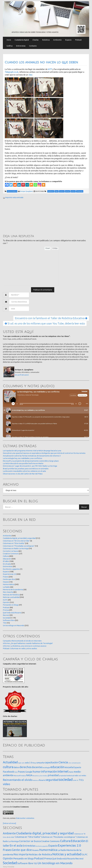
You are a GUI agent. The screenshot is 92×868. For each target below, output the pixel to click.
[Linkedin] (19, 185)
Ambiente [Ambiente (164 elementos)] (9, 833)
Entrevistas (21, 46)
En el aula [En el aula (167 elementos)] (16, 845)
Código (55, 248)
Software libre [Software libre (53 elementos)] (25, 863)
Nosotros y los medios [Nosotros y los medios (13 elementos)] (40, 776)
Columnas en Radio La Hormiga (16, 548)
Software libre (9, 620)
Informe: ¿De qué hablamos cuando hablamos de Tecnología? (28, 643)
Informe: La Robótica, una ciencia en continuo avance (25, 646)
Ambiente (57, 40)
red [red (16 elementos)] (80, 776)
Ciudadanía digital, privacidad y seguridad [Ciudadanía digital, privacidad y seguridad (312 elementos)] (45, 833)
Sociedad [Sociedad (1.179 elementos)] (10, 863)
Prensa (6, 610)
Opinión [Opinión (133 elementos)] (8, 858)
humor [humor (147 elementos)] (37, 772)
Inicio (9, 40)
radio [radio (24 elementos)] (76, 776)
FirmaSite (11, 867)
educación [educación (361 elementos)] (57, 767)
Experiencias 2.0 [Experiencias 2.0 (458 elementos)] (69, 845)
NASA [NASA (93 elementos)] (29, 775)
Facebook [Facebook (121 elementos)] (8, 772)
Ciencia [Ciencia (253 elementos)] (63, 762)
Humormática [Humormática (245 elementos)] (48, 850)
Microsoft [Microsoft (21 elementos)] (17, 776)
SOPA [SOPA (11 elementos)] (75, 780)
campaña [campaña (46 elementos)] (40, 763)
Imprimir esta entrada (14, 197)
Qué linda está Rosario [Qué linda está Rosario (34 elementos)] (63, 859)
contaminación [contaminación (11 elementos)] (76, 763)
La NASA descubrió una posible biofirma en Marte (23, 463)
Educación (7, 559)
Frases (6, 577)
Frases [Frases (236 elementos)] (7, 850)
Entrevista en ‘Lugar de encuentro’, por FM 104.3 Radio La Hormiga (30, 466)
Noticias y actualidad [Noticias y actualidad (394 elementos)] (67, 854)
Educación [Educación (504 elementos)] (78, 841)
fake (30, 75)
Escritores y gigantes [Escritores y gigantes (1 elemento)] (42, 846)
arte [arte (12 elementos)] (23, 763)
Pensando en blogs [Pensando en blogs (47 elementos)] (24, 858)
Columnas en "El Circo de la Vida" (16, 541)
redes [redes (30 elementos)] (84, 775)
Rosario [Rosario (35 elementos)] (42, 780)
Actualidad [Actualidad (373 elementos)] (10, 762)
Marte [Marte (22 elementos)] (71, 772)
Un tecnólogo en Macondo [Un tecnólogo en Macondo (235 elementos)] (55, 863)
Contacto (33, 46)
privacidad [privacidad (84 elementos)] (53, 775)
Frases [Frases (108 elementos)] (21, 772)
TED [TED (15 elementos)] (35, 863)
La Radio (6, 587)
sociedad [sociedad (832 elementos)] (66, 780)
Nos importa (8, 592)
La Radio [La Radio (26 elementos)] (62, 850)
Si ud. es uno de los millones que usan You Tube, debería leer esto (45, 323)
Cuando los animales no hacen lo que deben (41, 62)
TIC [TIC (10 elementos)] (78, 780)
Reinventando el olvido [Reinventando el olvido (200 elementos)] (18, 780)
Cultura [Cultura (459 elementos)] (65, 841)
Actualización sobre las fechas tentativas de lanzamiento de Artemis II (32, 456)
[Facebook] (7, 185)
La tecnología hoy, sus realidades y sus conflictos (23, 458)
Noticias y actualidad (11, 597)
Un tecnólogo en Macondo (14, 625)
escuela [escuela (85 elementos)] (69, 767)
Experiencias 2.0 (10, 574)
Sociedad (7, 618)
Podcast (6, 607)
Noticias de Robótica (11, 595)
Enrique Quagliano (26, 191)
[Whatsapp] (35, 185)
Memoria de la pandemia (13, 590)
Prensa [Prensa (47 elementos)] (48, 858)
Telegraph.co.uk (12, 72)
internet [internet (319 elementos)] (63, 771)
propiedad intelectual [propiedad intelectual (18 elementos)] (67, 776)
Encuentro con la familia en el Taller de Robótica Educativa (51, 318)
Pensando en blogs (11, 605)
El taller (6, 561)
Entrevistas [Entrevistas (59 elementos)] (29, 846)
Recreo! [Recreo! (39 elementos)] (79, 859)
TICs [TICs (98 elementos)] (81, 780)
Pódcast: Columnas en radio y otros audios (20, 648)
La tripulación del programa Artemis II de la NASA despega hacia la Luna (32, 451)
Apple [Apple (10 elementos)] (20, 763)
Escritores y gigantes (11, 569)
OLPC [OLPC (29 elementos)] (85, 855)
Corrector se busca (11, 551)
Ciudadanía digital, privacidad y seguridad (19, 538)
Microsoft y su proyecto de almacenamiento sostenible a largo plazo (31, 461)
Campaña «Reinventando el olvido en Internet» (22, 641)
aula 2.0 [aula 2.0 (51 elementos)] (29, 763)
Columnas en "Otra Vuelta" (14, 543)
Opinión (6, 602)
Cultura (6, 556)
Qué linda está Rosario (12, 613)
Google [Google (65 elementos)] (29, 772)
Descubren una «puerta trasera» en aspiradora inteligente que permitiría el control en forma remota (44, 453)
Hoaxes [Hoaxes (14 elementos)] (35, 850)
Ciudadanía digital (22, 40)
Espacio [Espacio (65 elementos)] (77, 767)
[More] (43, 185)
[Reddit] (15, 185)
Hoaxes (6, 582)
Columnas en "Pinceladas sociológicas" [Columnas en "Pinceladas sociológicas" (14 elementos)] (58, 837)
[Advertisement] (21, 216)
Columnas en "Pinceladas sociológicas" (19, 546)
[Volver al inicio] (9, 823)
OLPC (5, 600)
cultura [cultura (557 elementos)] (8, 767)
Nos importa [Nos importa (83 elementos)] (21, 854)
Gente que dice (9, 579)
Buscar (84, 507)
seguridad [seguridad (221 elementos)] (52, 780)
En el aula (7, 564)
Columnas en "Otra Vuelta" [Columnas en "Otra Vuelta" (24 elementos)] (28, 837)
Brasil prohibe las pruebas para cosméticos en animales (26, 469)
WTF (50, 69)
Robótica (46, 40)
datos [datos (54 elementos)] (16, 767)
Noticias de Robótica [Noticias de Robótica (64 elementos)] (40, 854)
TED (5, 623)
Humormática (9, 584)
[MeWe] (27, 185)
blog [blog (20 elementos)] (34, 763)
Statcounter (21, 818)
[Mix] (31, 185)
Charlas (36, 40)
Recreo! (6, 615)
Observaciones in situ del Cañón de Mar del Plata (23, 474)
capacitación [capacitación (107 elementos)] (51, 762)
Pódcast (78, 40)
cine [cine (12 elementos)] (70, 763)
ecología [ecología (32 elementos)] (47, 767)
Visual (47, 248)
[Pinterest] (23, 185)
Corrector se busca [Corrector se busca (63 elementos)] (30, 841)
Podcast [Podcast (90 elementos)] (39, 858)
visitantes (30, 818)
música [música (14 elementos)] (23, 776)
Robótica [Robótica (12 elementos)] (36, 780)
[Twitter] (11, 185)
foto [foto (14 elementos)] (16, 772)
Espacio (68, 40)
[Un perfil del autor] (22, 375)
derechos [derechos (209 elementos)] (25, 767)
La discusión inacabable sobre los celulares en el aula (24, 471)
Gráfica (10, 46)
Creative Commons (11, 554)
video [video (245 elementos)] (6, 784)
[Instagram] (39, 185)
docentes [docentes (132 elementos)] (37, 767)
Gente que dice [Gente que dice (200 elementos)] (22, 850)
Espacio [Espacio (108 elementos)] (53, 846)
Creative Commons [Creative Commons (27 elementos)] (50, 841)
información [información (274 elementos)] (49, 771)
